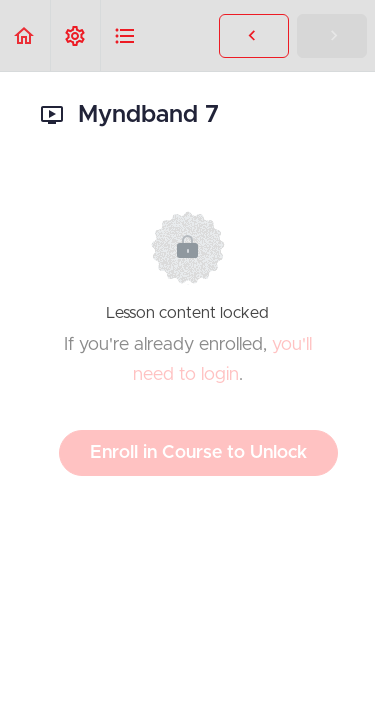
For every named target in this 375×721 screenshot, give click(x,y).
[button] (25, 35)
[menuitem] (75, 35)
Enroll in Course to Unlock (198, 453)
